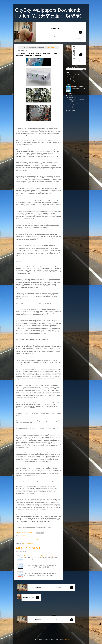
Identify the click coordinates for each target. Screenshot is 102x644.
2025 (69, 96)
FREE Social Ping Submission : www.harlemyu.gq (37, 572)
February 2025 (73, 104)
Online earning (71, 81)
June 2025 (72, 98)
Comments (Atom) (28, 543)
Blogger (67, 639)
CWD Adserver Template (74, 75)
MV (68, 79)
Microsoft (23, 535)
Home (39, 540)
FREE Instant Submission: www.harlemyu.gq (36, 564)
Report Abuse (70, 111)
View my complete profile (78, 88)
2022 (69, 107)
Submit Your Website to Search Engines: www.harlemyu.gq (40, 556)
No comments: (30, 533)
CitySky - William (78, 86)
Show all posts (50, 47)
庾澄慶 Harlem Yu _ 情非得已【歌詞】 (28, 548)
